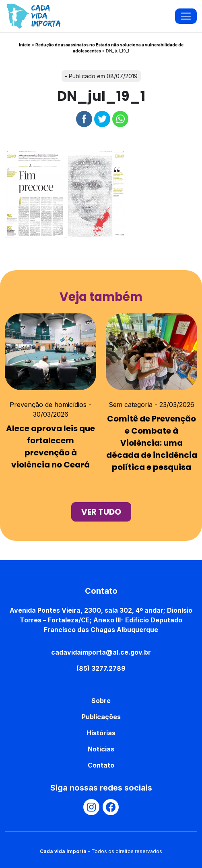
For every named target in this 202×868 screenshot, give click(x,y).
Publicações (101, 717)
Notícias (101, 749)
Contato (101, 765)
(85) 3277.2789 (101, 668)
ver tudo (101, 512)
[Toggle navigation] (186, 16)
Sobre (101, 701)
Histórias (101, 733)
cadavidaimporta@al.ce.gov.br (101, 652)
